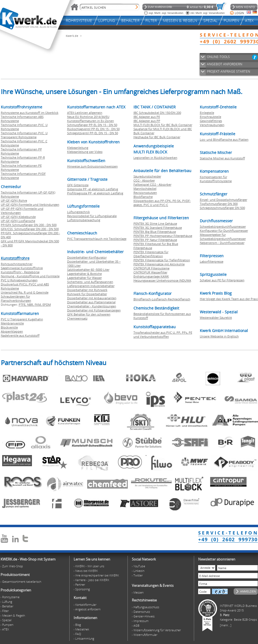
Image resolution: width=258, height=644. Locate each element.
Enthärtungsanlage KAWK (151, 276)
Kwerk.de (72, 36)
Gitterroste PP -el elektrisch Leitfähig (93, 189)
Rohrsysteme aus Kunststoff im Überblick (30, 113)
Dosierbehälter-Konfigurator (87, 257)
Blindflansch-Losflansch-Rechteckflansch (162, 299)
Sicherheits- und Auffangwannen (90, 282)
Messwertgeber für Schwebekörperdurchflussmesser (223, 237)
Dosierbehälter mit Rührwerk (87, 290)
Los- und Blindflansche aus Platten (224, 139)
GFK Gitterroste (78, 185)
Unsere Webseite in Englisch (219, 336)
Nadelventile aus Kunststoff (20, 335)
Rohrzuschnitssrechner (17, 264)
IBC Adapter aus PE (147, 117)
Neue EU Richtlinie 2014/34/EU (88, 117)
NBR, (31, 305)
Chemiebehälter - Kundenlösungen (92, 306)
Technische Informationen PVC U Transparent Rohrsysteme (24, 135)
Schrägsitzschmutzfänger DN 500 (222, 208)
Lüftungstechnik (79, 212)
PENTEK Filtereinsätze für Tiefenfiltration (162, 260)
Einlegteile (207, 113)
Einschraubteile (210, 117)
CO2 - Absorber (144, 180)
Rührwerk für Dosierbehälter (87, 294)
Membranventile (12, 323)
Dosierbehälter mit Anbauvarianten (92, 298)
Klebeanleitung (78, 148)
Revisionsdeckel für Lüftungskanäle (92, 216)
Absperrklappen (12, 331)
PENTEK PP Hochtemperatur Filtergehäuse (163, 236)
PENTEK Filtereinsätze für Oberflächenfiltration (151, 254)
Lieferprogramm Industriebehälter (91, 286)
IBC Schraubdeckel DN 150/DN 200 (157, 113)
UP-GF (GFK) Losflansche (18, 221)
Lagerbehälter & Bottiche (84, 274)
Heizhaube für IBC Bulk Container (157, 137)
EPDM (47, 305)
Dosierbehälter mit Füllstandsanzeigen (94, 310)
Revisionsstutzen (145, 193)
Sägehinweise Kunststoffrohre (22, 268)
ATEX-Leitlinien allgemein (85, 113)
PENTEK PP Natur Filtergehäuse (155, 240)
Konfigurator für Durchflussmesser (224, 231)
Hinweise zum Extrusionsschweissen (92, 166)
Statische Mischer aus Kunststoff (222, 158)
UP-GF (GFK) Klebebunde (18, 217)
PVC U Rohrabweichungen (19, 280)
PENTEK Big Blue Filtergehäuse (155, 232)
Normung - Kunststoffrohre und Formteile (30, 276)
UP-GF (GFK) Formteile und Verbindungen (30, 205)
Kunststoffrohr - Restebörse (20, 272)
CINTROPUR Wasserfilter (150, 272)
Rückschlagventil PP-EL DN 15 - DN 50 (93, 129)
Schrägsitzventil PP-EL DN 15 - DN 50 (93, 133)
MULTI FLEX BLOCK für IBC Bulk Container (163, 125)
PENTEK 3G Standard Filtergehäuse (158, 228)
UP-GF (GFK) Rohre (14, 200)
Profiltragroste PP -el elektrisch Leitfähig (95, 193)
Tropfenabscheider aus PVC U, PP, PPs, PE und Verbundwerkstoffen (163, 334)
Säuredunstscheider (147, 176)
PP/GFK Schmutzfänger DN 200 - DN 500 (29, 225)
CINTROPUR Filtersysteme (151, 268)
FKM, (39, 305)
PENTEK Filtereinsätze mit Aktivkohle (159, 264)
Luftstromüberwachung (84, 220)
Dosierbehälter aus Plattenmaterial (91, 302)
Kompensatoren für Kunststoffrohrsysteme (216, 179)
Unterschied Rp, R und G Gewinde (25, 292)
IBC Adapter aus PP (147, 121)
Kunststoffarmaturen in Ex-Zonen (91, 121)
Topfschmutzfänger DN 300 (219, 204)
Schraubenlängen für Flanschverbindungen (16, 298)
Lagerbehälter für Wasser (84, 278)
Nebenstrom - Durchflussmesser (222, 243)
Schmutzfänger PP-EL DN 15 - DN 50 (92, 125)
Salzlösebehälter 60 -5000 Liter (88, 270)
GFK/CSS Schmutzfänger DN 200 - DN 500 (30, 229)
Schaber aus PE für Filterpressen (222, 280)
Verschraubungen (212, 125)
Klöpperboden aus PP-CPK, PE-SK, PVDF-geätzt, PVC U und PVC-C (162, 203)
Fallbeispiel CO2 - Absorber (152, 184)
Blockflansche (143, 197)
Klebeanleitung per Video (85, 152)
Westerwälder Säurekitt (216, 318)
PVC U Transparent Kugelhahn (22, 319)
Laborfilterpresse (212, 261)
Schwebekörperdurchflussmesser (223, 226)
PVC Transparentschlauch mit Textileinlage (97, 239)
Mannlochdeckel (145, 189)
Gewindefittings (211, 121)
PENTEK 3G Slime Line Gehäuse (155, 223)
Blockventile (9, 327)
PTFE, (23, 305)
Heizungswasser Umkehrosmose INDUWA (162, 280)
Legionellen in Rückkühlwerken (155, 158)
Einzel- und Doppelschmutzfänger (223, 200)
